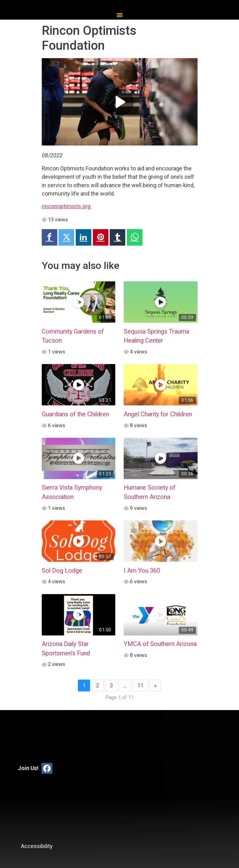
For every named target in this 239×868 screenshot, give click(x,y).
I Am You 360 (142, 571)
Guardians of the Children (75, 414)
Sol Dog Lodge (62, 571)
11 (141, 685)
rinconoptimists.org (67, 206)
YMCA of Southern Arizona (160, 644)
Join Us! (28, 768)
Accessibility (37, 846)
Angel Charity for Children (158, 414)
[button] (120, 15)
